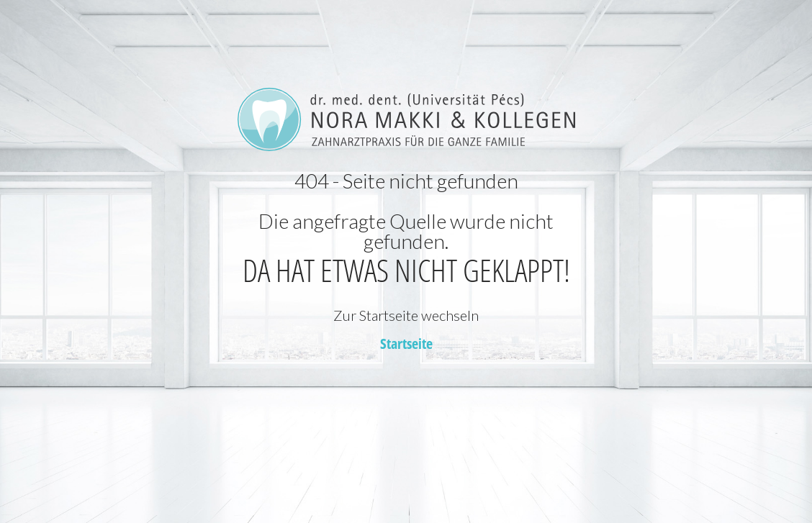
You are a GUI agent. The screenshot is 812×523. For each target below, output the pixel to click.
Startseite (406, 344)
